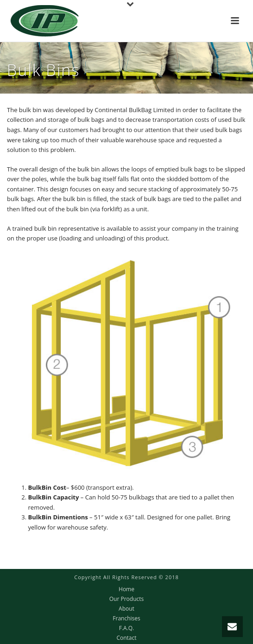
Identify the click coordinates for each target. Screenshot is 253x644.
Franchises (126, 619)
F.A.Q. (127, 628)
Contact (126, 638)
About (126, 609)
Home (126, 589)
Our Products (127, 599)
